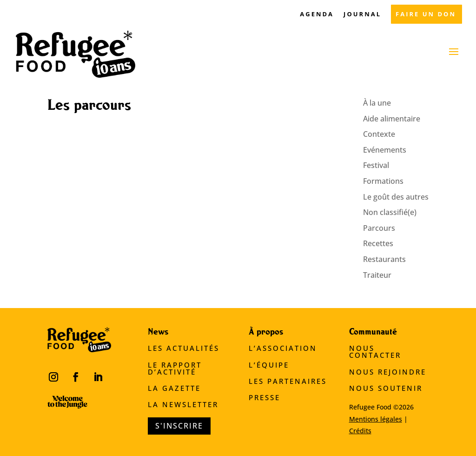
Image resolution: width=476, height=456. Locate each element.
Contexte (379, 134)
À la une (377, 103)
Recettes (378, 243)
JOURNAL (362, 15)
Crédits (360, 431)
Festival (376, 165)
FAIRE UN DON (426, 15)
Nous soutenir (386, 388)
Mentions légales (376, 419)
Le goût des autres (396, 197)
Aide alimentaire (392, 119)
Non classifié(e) (390, 212)
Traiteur (377, 275)
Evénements (385, 150)
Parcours (379, 228)
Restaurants (384, 259)
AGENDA (317, 15)
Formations (383, 181)
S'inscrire (179, 426)
